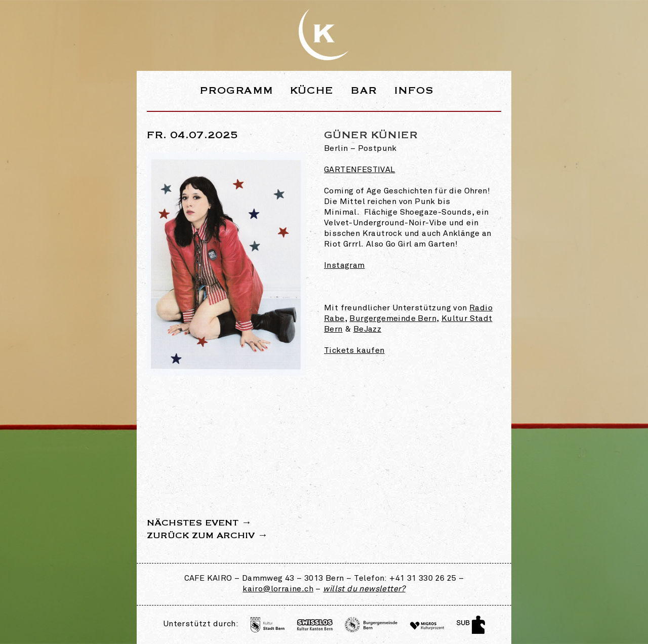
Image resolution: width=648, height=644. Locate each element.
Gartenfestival (360, 170)
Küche (312, 90)
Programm (236, 90)
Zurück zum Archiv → (207, 536)
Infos (414, 90)
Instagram (345, 266)
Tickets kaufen (354, 351)
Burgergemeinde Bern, (394, 319)
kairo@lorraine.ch (278, 589)
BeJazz (367, 330)
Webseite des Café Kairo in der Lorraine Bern (324, 34)
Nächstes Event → (199, 523)
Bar (363, 90)
